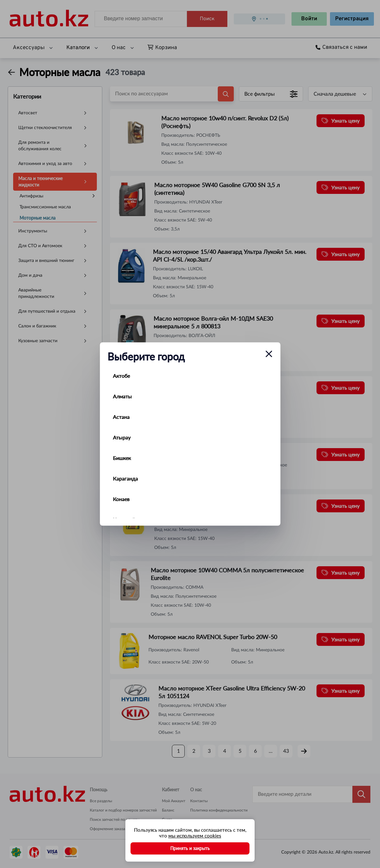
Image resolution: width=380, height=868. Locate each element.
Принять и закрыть (190, 848)
